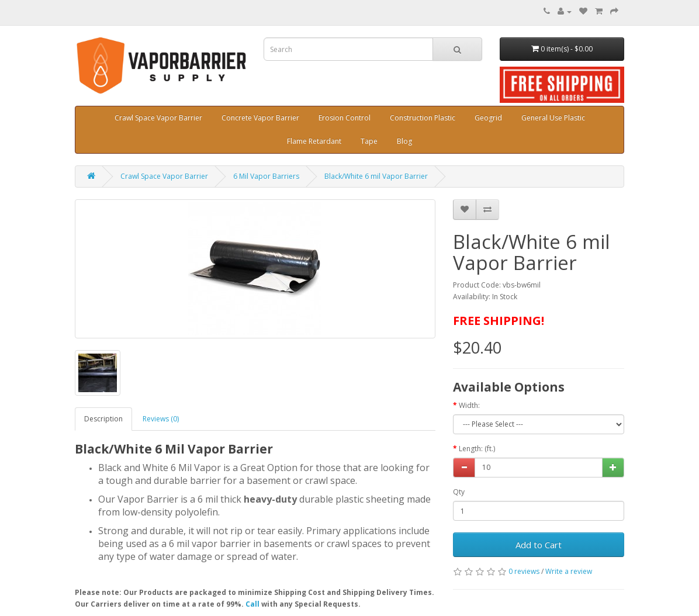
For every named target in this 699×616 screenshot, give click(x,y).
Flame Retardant (314, 141)
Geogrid (488, 118)
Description (103, 419)
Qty (459, 492)
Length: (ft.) (477, 449)
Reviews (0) (161, 419)
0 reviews (524, 571)
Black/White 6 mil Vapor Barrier (376, 176)
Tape (369, 141)
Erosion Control (345, 118)
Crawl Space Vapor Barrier (158, 118)
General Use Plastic (553, 118)
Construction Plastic (423, 118)
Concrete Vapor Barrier (260, 118)
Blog (404, 141)
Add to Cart (539, 545)
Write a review (569, 571)
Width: (469, 405)
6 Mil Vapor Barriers (266, 176)
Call (252, 604)
